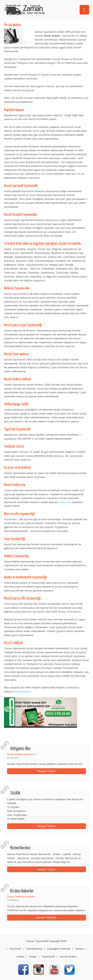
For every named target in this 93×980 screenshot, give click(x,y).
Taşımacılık (48, 956)
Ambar (21, 956)
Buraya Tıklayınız (46, 917)
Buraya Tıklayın (47, 771)
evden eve (65, 502)
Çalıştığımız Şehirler (59, 949)
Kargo (33, 956)
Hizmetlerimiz (34, 949)
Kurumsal (15, 949)
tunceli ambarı (68, 956)
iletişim (80, 949)
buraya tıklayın (23, 692)
